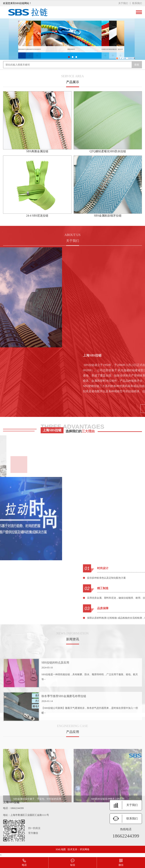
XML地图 (61, 849)
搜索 (137, 65)
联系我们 (137, 3)
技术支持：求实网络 (78, 849)
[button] (69, 57)
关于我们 (123, 3)
